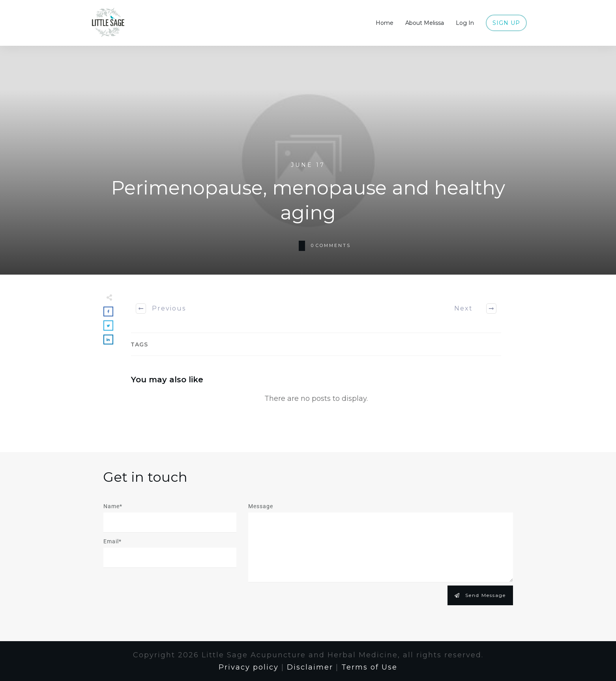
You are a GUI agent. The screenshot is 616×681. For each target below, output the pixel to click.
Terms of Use (369, 667)
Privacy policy (249, 667)
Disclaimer (310, 667)
